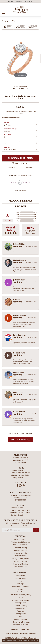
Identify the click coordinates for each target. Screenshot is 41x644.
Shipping (11, 167)
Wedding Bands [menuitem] (20, 578)
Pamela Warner (20, 315)
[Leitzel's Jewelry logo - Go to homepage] (20, 10)
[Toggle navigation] (4, 13)
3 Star (18, 217)
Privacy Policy (26, 629)
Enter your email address (20, 526)
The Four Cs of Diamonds (21, 542)
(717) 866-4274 (20, 88)
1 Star (18, 221)
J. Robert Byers (19, 280)
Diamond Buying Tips (20, 545)
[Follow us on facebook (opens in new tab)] (17, 486)
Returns (30, 167)
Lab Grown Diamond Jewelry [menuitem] (20, 595)
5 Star (18, 212)
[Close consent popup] (38, 640)
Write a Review (21, 440)
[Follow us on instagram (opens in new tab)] (20, 486)
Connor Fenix (19, 372)
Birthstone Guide (20, 550)
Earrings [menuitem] (20, 584)
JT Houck (17, 299)
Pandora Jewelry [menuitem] (20, 608)
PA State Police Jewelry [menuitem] (20, 600)
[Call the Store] (20, 462)
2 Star (18, 219)
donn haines (18, 392)
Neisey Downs (19, 353)
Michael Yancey (20, 260)
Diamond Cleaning (20, 561)
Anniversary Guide (20, 567)
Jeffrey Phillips (19, 244)
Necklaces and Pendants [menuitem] (20, 586)
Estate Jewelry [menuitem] (20, 603)
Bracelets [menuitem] (20, 592)
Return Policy (15, 629)
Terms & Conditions (12, 634)
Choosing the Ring (21, 548)
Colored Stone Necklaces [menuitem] (20, 622)
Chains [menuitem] (21, 589)
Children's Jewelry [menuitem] (20, 606)
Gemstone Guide (21, 553)
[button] (11, 2)
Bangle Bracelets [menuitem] (20, 619)
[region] (20, 59)
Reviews (21, 206)
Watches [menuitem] (20, 611)
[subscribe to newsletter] (36, 530)
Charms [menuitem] (20, 597)
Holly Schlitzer (19, 412)
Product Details (20, 201)
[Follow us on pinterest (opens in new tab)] (24, 486)
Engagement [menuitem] (20, 575)
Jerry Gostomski (20, 335)
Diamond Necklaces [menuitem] (20, 625)
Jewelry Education (20, 539)
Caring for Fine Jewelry (21, 558)
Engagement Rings (10, 21)
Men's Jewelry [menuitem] (21, 614)
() (36, 212)
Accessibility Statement (28, 634)
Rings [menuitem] (20, 581)
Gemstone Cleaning (20, 564)
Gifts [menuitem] (20, 616)
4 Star (18, 214)
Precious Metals (20, 556)
